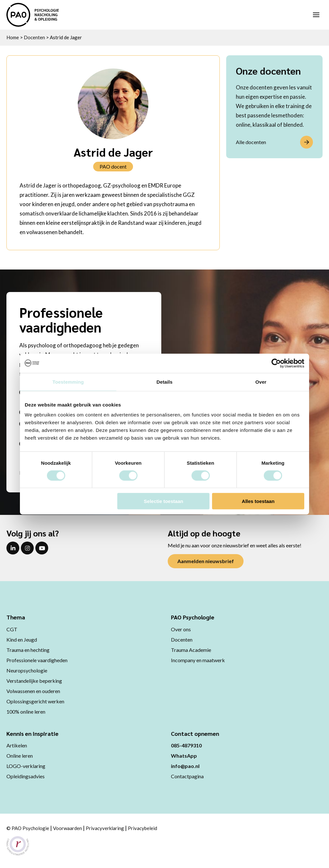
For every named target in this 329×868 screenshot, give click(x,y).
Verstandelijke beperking (34, 681)
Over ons (181, 629)
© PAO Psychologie (28, 828)
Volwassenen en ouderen (33, 691)
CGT (12, 629)
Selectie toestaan (164, 501)
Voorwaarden (67, 828)
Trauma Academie (191, 650)
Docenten (34, 37)
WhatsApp (184, 756)
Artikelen (17, 745)
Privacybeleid (142, 828)
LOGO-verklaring (26, 766)
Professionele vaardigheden (37, 660)
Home (13, 37)
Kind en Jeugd (22, 640)
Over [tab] (261, 382)
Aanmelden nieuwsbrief (206, 561)
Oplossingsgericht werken (35, 701)
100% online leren (26, 712)
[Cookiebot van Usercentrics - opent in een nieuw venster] (276, 363)
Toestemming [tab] (68, 382)
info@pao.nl (185, 766)
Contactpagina (187, 776)
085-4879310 (186, 745)
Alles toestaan (258, 501)
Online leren (20, 756)
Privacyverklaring (105, 828)
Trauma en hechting (28, 650)
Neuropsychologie (27, 670)
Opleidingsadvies (26, 776)
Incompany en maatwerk (198, 660)
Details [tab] (164, 382)
